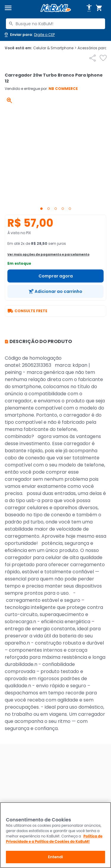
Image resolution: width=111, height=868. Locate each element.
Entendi (55, 857)
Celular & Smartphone (55, 48)
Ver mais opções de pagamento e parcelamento (48, 254)
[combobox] (55, 24)
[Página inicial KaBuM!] (56, 8)
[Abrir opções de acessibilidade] (89, 8)
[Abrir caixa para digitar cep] (29, 35)
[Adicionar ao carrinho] (55, 291)
